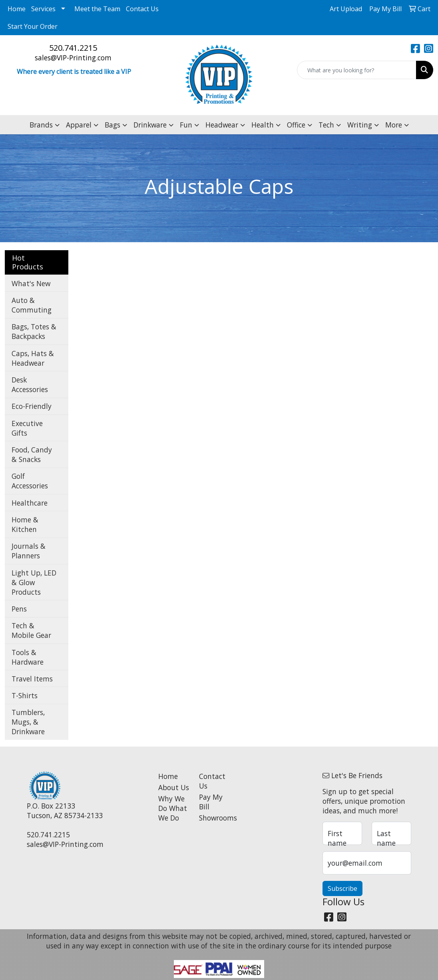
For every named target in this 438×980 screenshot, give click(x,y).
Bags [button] (112, 125)
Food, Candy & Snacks (32, 454)
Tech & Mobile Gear (31, 630)
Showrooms (215, 818)
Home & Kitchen (25, 524)
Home (17, 9)
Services (43, 9)
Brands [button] (41, 125)
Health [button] (263, 125)
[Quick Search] (357, 70)
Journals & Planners (29, 551)
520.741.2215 (73, 48)
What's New (31, 283)
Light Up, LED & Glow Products (34, 582)
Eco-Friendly (32, 406)
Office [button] (296, 125)
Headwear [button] (222, 125)
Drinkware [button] (150, 125)
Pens (19, 609)
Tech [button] (326, 125)
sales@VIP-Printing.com (73, 58)
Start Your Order (33, 26)
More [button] (394, 125)
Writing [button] (360, 125)
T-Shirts (25, 695)
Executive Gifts (27, 428)
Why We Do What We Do (173, 808)
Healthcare (30, 503)
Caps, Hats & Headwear (33, 358)
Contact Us (142, 9)
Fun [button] (186, 125)
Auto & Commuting (32, 305)
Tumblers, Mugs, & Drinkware (28, 722)
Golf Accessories (30, 481)
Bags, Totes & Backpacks (34, 331)
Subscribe (342, 888)
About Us (174, 787)
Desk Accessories (30, 384)
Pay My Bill (211, 802)
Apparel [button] (79, 125)
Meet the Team (97, 9)
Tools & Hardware (28, 657)
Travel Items (32, 679)
